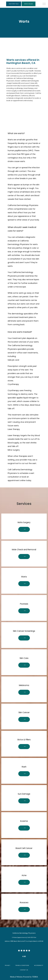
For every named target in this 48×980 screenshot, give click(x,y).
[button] (44, 4)
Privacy (7, 965)
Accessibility (39, 965)
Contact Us (24, 970)
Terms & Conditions (22, 965)
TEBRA (35, 977)
